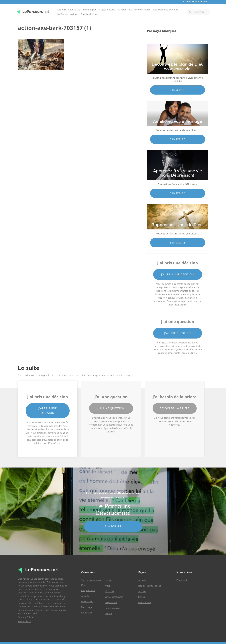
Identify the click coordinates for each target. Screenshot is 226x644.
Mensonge (87, 607)
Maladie (109, 591)
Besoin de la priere (175, 408)
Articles (122, 10)
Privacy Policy (25, 617)
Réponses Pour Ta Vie (69, 10)
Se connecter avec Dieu (91, 583)
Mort (107, 586)
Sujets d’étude (107, 10)
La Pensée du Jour (67, 14)
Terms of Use (25, 622)
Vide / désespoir (114, 597)
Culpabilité (111, 602)
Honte (108, 580)
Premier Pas (145, 602)
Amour (108, 614)
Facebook (182, 580)
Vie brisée (86, 613)
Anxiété (85, 596)
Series (141, 597)
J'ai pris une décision (178, 274)
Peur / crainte (112, 608)
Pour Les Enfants (89, 14)
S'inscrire (178, 90)
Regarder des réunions (165, 10)
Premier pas (90, 10)
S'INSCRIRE (113, 526)
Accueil (142, 580)
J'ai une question (178, 333)
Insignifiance (88, 590)
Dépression (87, 602)
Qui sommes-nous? (140, 10)
